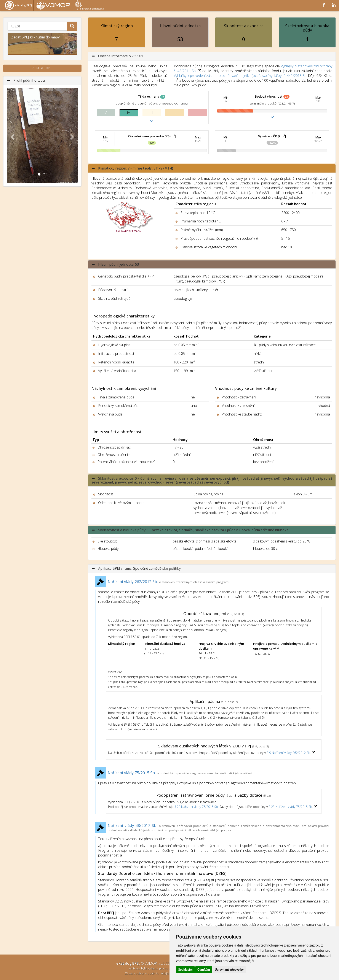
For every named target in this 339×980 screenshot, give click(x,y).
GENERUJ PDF (42, 68)
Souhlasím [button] (185, 970)
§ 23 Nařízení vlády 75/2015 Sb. (291, 807)
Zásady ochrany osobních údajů (147, 973)
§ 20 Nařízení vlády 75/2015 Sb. (197, 807)
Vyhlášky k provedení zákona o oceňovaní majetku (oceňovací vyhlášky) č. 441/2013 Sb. (241, 76)
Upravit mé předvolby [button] (229, 970)
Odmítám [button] (204, 970)
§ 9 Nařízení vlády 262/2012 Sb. (289, 753)
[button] (12, 136)
